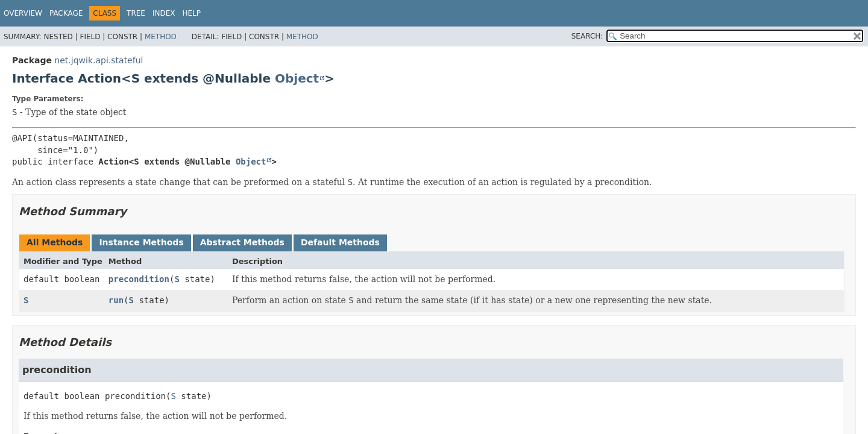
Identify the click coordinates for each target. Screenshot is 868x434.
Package (66, 13)
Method (161, 37)
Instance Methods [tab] (141, 242)
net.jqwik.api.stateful (99, 60)
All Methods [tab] (55, 242)
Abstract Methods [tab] (242, 242)
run (116, 300)
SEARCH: (587, 36)
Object (297, 78)
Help (192, 13)
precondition (139, 279)
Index (164, 13)
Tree (136, 13)
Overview (23, 13)
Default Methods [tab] (340, 242)
